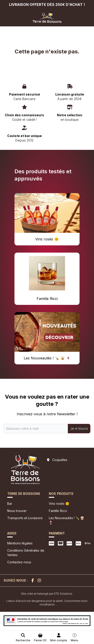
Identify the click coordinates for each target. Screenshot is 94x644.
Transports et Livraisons (25, 518)
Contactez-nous (19, 562)
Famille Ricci (58, 511)
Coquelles (60, 460)
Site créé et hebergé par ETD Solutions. (47, 594)
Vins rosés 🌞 (59, 504)
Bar (10, 504)
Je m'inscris (79, 428)
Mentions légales (20, 543)
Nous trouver (17, 511)
